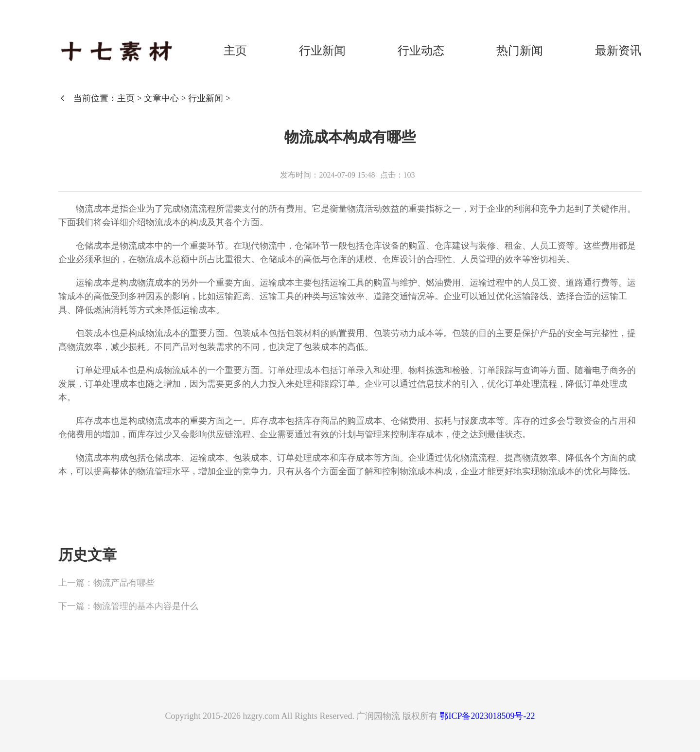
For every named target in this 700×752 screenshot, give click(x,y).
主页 (235, 51)
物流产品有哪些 (124, 583)
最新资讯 (618, 51)
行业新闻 (322, 51)
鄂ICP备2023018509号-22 (487, 716)
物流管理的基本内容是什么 (146, 606)
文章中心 (161, 98)
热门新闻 (520, 51)
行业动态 (421, 51)
